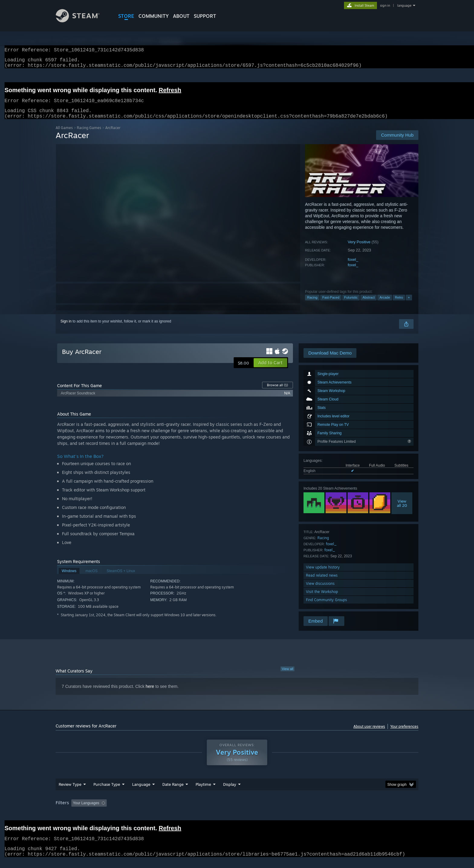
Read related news (322, 583)
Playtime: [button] (194, 810)
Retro (399, 305)
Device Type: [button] (366, 810)
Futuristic (351, 305)
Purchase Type (107, 792)
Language (141, 792)
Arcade (385, 305)
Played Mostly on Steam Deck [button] (237, 810)
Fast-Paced (331, 305)
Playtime (203, 792)
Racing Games (89, 135)
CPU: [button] (319, 810)
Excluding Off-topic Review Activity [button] (147, 810)
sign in (385, 5)
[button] (270, 370)
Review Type (70, 792)
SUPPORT (205, 16)
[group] (237, 811)
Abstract (368, 305)
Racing (312, 305)
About (181, 16)
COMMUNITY (154, 16)
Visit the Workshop (322, 599)
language (404, 5)
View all (287, 676)
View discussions (320, 591)
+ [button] (409, 305)
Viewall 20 (402, 510)
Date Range (173, 792)
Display (230, 792)
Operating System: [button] (288, 810)
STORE (126, 16)
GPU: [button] (339, 810)
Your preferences (404, 734)
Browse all (278, 392)
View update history (323, 574)
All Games (64, 135)
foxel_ (353, 267)
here (150, 694)
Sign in (66, 329)
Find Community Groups (326, 607)
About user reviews (369, 734)
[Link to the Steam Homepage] (82, 21)
